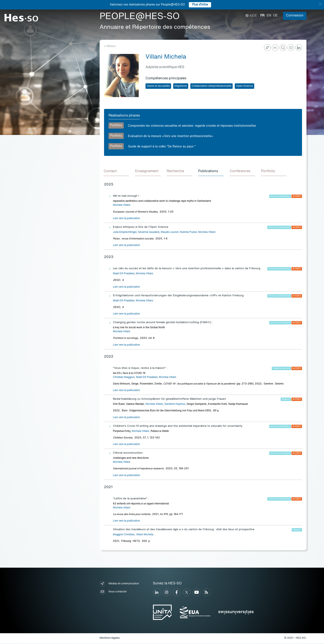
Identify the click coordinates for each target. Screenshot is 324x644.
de (275, 16)
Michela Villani (122, 206)
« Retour (110, 46)
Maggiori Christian (124, 535)
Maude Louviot (170, 233)
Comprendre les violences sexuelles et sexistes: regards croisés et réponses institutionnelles (192, 126)
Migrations (181, 86)
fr (262, 16)
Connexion (295, 16)
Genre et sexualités (158, 86)
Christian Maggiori (124, 378)
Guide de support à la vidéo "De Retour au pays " (162, 147)
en (269, 16)
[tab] (117, 172)
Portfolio (116, 125)
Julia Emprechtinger (125, 233)
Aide (251, 16)
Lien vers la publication (126, 219)
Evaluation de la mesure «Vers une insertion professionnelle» (171, 136)
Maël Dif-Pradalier (124, 274)
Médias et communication (119, 584)
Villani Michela (145, 535)
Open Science (244, 86)
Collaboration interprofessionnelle (211, 86)
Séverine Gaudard (149, 233)
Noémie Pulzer (188, 233)
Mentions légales (110, 639)
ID (291, 48)
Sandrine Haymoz (175, 405)
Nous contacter (113, 593)
